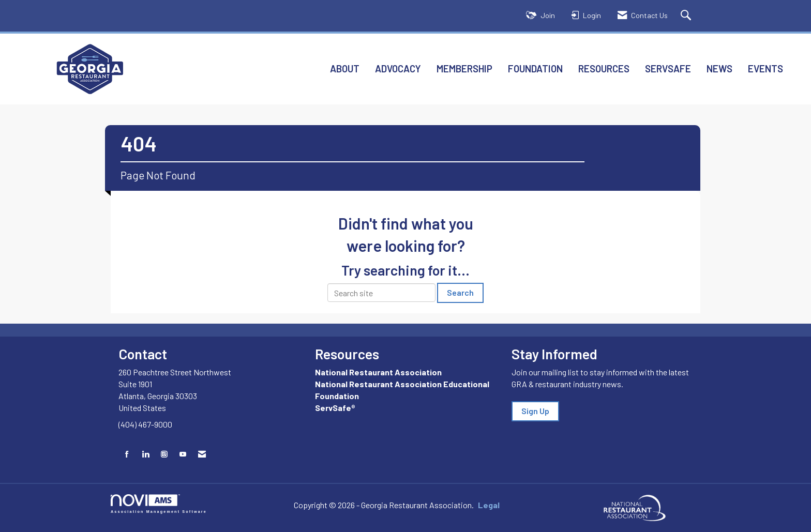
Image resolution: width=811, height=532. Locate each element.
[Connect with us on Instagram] (164, 454)
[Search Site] (687, 16)
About (345, 69)
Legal (489, 505)
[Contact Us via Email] (202, 454)
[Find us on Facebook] (127, 454)
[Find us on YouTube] (183, 454)
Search (460, 292)
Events (765, 69)
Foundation (535, 69)
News (719, 69)
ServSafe (668, 69)
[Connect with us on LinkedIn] (146, 454)
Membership (464, 69)
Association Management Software (159, 504)
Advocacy (398, 69)
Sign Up (535, 411)
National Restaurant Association (378, 372)
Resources (604, 69)
